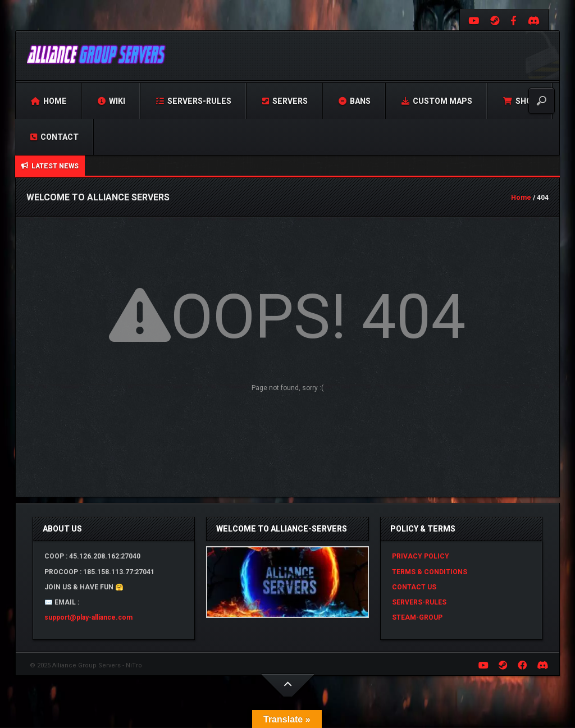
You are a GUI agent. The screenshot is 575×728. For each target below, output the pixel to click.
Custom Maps (437, 101)
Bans (355, 101)
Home (49, 101)
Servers (285, 101)
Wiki (111, 101)
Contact (54, 137)
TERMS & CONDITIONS (430, 572)
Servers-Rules (194, 101)
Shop (520, 101)
